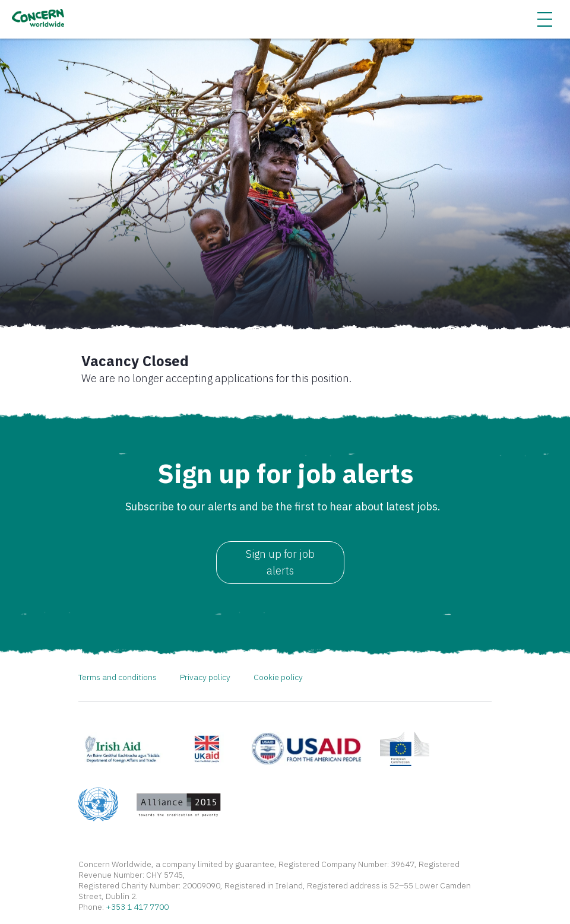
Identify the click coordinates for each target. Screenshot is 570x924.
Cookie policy (278, 677)
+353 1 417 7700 (137, 907)
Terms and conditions (118, 677)
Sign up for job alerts (280, 562)
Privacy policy (205, 677)
